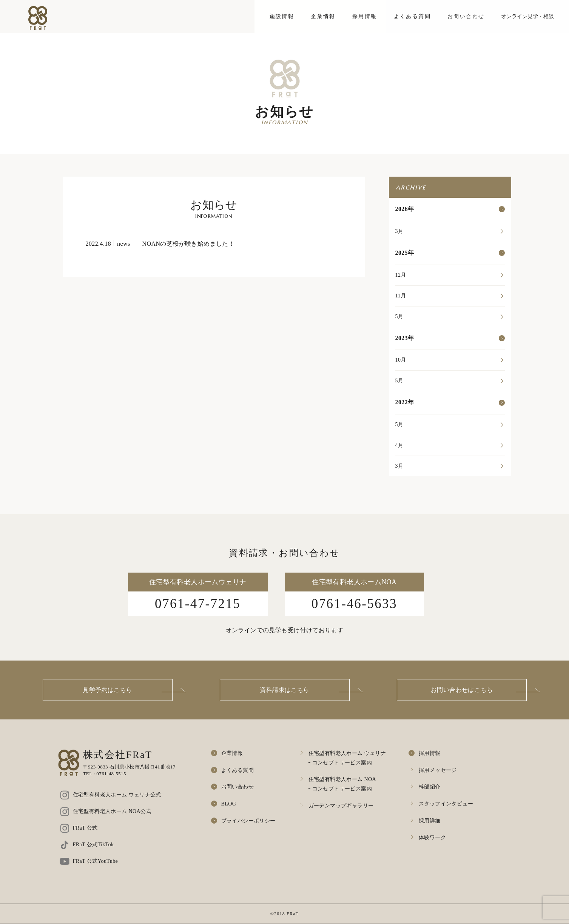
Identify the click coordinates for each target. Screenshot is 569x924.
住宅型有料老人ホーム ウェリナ (347, 753)
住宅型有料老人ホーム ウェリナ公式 (117, 795)
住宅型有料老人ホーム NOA (342, 779)
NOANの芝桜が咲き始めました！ (189, 244)
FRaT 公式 (85, 828)
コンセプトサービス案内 (342, 763)
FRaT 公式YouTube (96, 861)
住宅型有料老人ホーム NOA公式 (112, 811)
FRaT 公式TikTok (93, 845)
